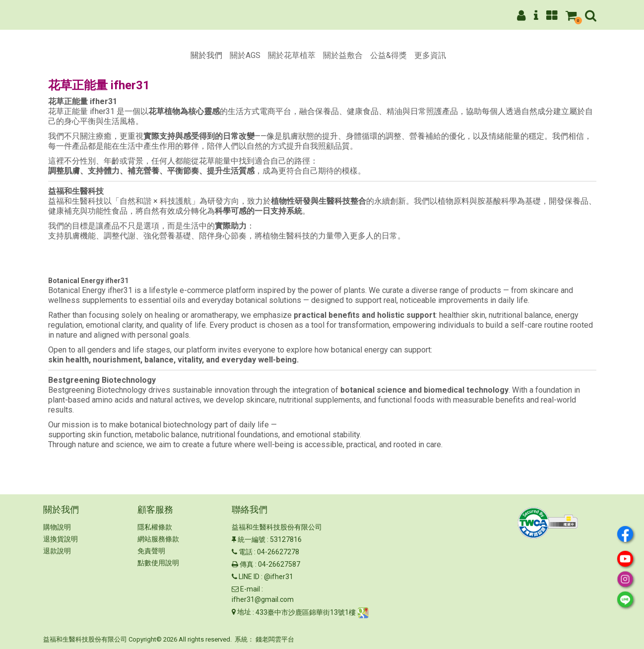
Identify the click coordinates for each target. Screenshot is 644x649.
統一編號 (252, 539)
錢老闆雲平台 (275, 639)
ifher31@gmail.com (263, 599)
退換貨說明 (61, 539)
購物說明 (57, 527)
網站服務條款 (158, 539)
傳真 (247, 564)
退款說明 (57, 551)
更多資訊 (430, 55)
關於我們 (206, 55)
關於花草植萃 (292, 55)
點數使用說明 (158, 563)
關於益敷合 (343, 55)
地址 (244, 612)
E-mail (250, 589)
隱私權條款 (155, 527)
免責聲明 (151, 551)
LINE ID (249, 577)
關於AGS (245, 55)
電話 (246, 552)
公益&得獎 (388, 55)
